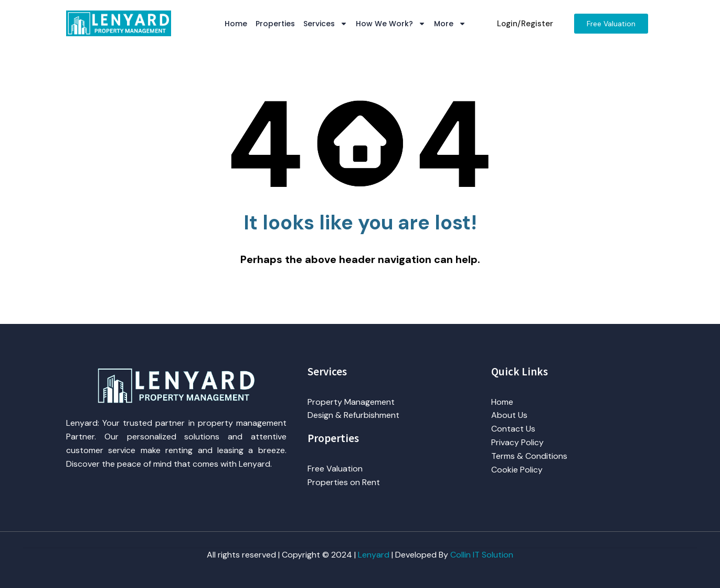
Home (236, 24)
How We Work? (391, 24)
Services (325, 24)
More (450, 24)
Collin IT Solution (482, 555)
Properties (275, 24)
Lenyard (374, 555)
